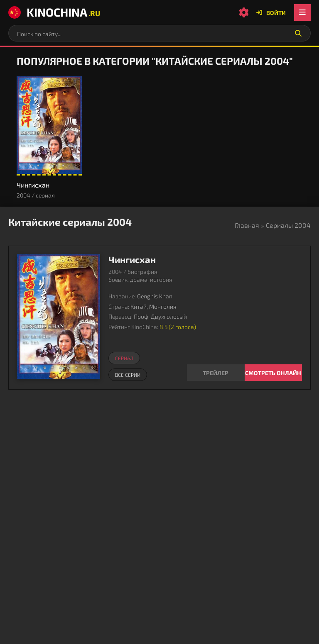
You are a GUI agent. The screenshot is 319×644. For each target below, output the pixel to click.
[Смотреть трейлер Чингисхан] (216, 373)
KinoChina (54, 12)
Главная (247, 225)
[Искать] (298, 33)
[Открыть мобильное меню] (302, 12)
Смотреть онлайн (273, 373)
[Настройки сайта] (244, 12)
